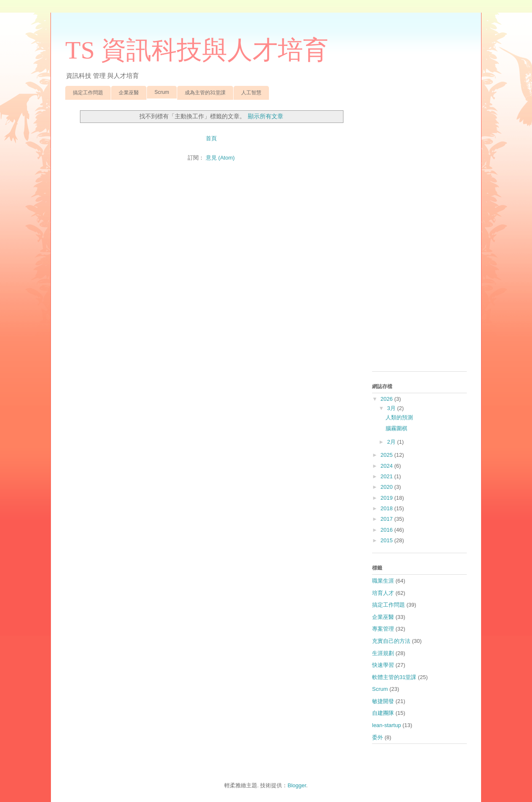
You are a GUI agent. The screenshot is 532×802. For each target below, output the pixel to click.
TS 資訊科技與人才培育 (197, 50)
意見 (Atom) (220, 158)
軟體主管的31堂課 (394, 677)
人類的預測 (399, 417)
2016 (387, 530)
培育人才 (383, 593)
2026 (387, 399)
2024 (387, 466)
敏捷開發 (383, 701)
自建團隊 (383, 713)
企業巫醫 (129, 93)
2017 (387, 519)
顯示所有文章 (266, 116)
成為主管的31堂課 (205, 93)
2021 (387, 476)
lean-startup (387, 725)
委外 (378, 737)
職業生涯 (383, 581)
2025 (387, 455)
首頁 (211, 138)
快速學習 (383, 665)
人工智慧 (251, 93)
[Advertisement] (419, 239)
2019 (387, 498)
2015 (387, 540)
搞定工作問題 (88, 93)
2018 (387, 508)
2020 (387, 487)
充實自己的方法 (391, 641)
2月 (392, 442)
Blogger (297, 785)
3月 (392, 408)
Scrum (162, 92)
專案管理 (383, 629)
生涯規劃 (383, 653)
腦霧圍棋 (396, 428)
